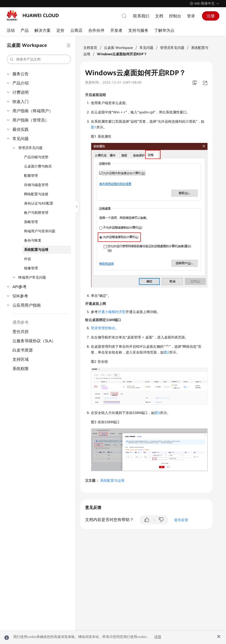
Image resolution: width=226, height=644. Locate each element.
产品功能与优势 (36, 157)
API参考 (20, 287)
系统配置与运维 (36, 250)
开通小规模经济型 (112, 312)
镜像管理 (31, 268)
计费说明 (21, 92)
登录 (191, 16)
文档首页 (90, 48)
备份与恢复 (33, 240)
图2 (167, 352)
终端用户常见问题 (32, 277)
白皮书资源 (23, 350)
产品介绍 (21, 83)
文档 (159, 16)
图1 (94, 127)
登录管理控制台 (103, 328)
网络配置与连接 (36, 194)
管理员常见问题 (30, 148)
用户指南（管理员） (31, 120)
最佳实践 (21, 129)
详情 (158, 637)
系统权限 (21, 369)
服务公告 (21, 74)
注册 (211, 16)
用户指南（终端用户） (33, 111)
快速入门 (21, 102)
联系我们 (141, 16)
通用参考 (21, 322)
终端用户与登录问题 (40, 231)
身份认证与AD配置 (39, 203)
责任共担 (21, 332)
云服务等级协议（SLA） (34, 341)
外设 (27, 259)
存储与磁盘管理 (36, 185)
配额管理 (31, 176)
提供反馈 (181, 520)
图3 (157, 413)
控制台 (175, 16)
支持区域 (21, 359)
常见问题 (21, 139)
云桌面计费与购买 (38, 166)
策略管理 (31, 222)
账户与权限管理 (36, 213)
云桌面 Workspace (118, 48)
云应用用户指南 (27, 305)
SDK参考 (20, 296)
